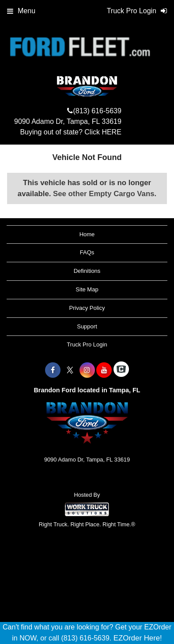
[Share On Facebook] (53, 370)
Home (87, 234)
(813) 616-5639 (97, 111)
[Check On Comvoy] (121, 370)
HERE (111, 132)
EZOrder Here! (138, 638)
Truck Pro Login (87, 344)
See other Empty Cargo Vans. (105, 194)
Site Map (87, 289)
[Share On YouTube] (104, 370)
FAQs (87, 252)
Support (87, 326)
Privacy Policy (87, 308)
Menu (21, 11)
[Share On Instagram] (87, 370)
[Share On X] (70, 370)
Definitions (87, 271)
